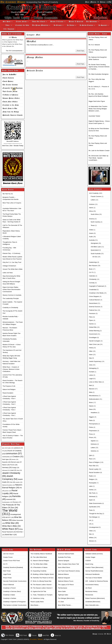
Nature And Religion (9, 389)
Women (92, 541)
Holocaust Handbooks (92, 574)
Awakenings (93, 262)
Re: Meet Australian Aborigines (99, 74)
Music (91, 402)
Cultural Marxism (95, 300)
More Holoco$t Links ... (93, 605)
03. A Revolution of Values (39, 567)
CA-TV (91, 272)
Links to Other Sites (95, 382)
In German (58, 25)
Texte (91, 510)
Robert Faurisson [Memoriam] (95, 598)
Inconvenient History (92, 585)
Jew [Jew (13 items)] (19, 470)
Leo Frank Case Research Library (69, 571)
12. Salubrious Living (37, 598)
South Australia (96, 254)
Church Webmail (9, 585)
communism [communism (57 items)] (14, 453)
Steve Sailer (62, 591)
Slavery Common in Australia (12, 295)
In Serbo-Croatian (86, 25)
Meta (91, 392)
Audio (91, 237)
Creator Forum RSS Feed (11, 561)
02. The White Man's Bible (39, 564)
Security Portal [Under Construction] (15, 581)
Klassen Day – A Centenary (11, 253)
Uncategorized (94, 527)
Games (91, 324)
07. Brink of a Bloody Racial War (41, 581)
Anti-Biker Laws (96, 247)
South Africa (95, 214)
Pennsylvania (93, 424)
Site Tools (92, 493)
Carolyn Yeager (90, 557)
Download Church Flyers (13, 183)
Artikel (91, 230)
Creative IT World (105, 634)
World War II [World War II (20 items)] (11, 535)
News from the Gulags (11, 112)
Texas (93, 225)
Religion (92, 479)
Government (93, 334)
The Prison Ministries (40, 25)
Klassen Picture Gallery (11, 98)
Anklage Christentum (9, 266)
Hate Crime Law (94, 344)
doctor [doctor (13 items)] (15, 459)
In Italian (71, 25)
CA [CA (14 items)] (4, 451)
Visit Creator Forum (10, 92)
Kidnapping (93, 368)
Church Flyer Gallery (10, 102)
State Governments (95, 503)
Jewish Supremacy (95, 361)
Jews (91, 365)
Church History (8, 81)
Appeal (93, 441)
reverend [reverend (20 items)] (11, 499)
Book (91, 269)
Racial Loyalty (94, 469)
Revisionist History (91, 591)
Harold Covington (95, 341)
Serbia (91, 490)
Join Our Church (8, 554)
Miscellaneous (94, 396)
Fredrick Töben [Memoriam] (94, 567)
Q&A (91, 455)
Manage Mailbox (35, 57)
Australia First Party (64, 557)
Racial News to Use (10, 108)
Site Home (7, 22)
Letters (93, 200)
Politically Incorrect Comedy (13, 115)
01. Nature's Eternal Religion (40, 561)
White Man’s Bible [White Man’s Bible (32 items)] (11, 526)
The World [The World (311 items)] (10, 512)
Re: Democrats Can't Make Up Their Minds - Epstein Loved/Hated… (98, 158)
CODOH (88, 561)
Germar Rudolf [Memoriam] (94, 571)
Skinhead (92, 496)
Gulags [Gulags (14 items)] (16, 468)
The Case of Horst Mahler (94, 578)
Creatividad (93, 290)
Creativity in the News (11, 105)
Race (91, 459)
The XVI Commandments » (15, 51)
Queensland (95, 250)
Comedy (92, 283)
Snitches (94, 451)
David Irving (89, 564)
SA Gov (95, 257)
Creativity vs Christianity (10, 308)
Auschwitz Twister (94, 116)
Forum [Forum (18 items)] (14, 465)
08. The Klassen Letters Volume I (41, 585)
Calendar (92, 276)
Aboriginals (94, 243)
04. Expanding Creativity (38, 571)
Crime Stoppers (94, 296)
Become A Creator (57, 22)
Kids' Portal (7, 571)
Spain (91, 500)
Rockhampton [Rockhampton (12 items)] (7, 502)
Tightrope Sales (63, 595)
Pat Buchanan (62, 588)
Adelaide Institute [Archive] (94, 554)
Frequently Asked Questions (13, 88)
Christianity (93, 279)
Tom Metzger (93, 517)
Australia (92, 240)
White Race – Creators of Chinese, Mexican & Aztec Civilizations (11, 369)
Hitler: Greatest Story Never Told (68, 564)
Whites (91, 538)
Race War (92, 466)
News (91, 409)
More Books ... (35, 605)
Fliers (91, 317)
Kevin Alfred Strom (64, 567)
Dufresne (94, 444)
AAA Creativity (94, 193)
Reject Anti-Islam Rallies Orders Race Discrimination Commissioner (11, 289)
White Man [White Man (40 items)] (12, 523)
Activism (92, 204)
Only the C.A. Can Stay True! (12, 262)
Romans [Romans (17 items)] (17, 502)
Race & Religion (94, 462)
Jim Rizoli (88, 588)
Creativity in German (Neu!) (12, 591)
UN (90, 524)
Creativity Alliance (36, 639)
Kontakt (92, 372)
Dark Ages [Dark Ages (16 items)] (7, 459)
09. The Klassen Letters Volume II (41, 588)
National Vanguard (64, 578)
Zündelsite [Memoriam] (93, 602)
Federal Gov (93, 310)
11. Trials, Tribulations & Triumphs (42, 595)
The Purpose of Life (9, 386)
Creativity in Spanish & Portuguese (14, 602)
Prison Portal (7, 578)
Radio (91, 476)
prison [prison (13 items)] (8, 491)
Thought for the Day (95, 514)
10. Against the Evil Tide (38, 591)
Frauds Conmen (96, 196)
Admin (91, 208)
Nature (91, 406)
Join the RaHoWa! (10, 75)
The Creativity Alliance (13, 2)
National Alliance (63, 574)
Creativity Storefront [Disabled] (13, 567)
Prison (91, 437)
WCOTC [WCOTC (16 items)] (10, 517)
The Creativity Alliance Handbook (41, 554)
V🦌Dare (61, 602)
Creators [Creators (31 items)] (18, 456)
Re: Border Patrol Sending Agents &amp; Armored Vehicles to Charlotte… (99, 67)
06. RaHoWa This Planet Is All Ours (42, 578)
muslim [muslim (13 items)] (19, 482)
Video (6, 25)
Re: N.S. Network (94, 45)
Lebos (91, 375)
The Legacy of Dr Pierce (66, 585)
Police (91, 427)
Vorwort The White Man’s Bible (12, 269)
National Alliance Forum (66, 581)
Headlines (94, 413)
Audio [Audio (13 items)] (10, 448)
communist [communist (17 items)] (7, 457)
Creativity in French (9, 588)
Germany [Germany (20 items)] (7, 467)
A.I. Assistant (9, 29)
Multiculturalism (94, 399)
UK (90, 520)
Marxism (92, 389)
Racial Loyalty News (37, 602)
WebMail (31, 41)
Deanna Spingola (64, 561)
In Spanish (103, 25)
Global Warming (94, 331)
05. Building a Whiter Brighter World (42, 574)
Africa (91, 211)
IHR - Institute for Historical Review (97, 581)
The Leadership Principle (11, 298)
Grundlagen (93, 337)
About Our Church (39, 22)
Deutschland (93, 303)
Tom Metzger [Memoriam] (66, 598)
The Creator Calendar (10, 85)
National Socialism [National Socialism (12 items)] (9, 485)
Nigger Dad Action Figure (97, 101)
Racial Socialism (8, 393)
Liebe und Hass (8, 273)
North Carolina (95, 222)
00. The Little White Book (39, 557)
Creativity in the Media (96, 293)
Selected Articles (35, 71)
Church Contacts (8, 78)
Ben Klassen (93, 266)
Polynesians (93, 431)
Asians (91, 233)
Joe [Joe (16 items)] (12, 482)
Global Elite (93, 327)
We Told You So (8, 194)
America (92, 219)
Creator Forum (21, 22)
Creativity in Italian (9, 595)
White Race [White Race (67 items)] (10, 529)
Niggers (92, 417)
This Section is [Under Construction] (15, 605)
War (90, 534)
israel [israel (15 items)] (13, 470)
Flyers (91, 320)
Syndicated (93, 507)
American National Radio (66, 554)
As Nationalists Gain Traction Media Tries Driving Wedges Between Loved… (98, 109)
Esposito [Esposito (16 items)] (6, 462)
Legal (91, 379)
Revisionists (89, 595)
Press (91, 434)
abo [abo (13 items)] (5, 448)
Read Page (80, 51)
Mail (90, 385)
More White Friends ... (65, 605)
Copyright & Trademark (97, 286)
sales (91, 486)
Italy (90, 358)
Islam (91, 355)
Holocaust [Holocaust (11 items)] (6, 470)
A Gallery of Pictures (10, 95)
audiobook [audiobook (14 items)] (18, 448)
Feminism (92, 313)
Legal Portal (7, 574)
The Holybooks (92, 22)
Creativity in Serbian (10, 598)
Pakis (91, 420)
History (91, 348)
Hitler (91, 351)
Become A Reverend (76, 22)
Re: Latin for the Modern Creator (99, 151)
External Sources (95, 307)
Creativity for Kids (22, 25)
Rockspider (93, 483)
